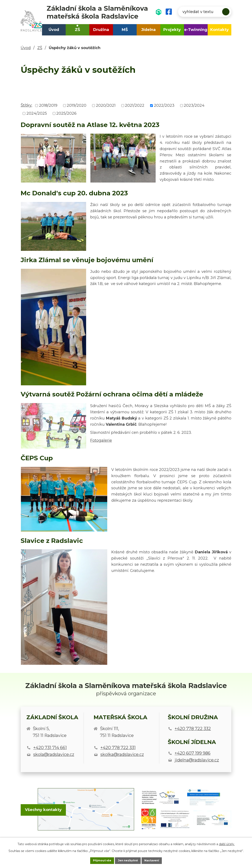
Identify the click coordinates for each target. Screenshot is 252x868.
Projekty (172, 30)
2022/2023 (164, 105)
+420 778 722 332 (193, 729)
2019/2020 (77, 105)
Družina (101, 30)
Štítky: (26, 105)
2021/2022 (135, 105)
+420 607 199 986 (193, 753)
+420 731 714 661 (50, 748)
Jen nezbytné (128, 860)
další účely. (227, 843)
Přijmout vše (97, 860)
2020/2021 (106, 105)
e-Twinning (196, 30)
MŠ (125, 30)
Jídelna (148, 30)
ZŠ (77, 30)
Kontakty (219, 30)
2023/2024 (194, 105)
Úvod (54, 30)
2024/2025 (37, 113)
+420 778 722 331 (118, 748)
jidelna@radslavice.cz (197, 760)
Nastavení (157, 860)
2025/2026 (66, 113)
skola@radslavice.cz (54, 754)
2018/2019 (48, 105)
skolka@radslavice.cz (122, 754)
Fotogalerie (101, 440)
